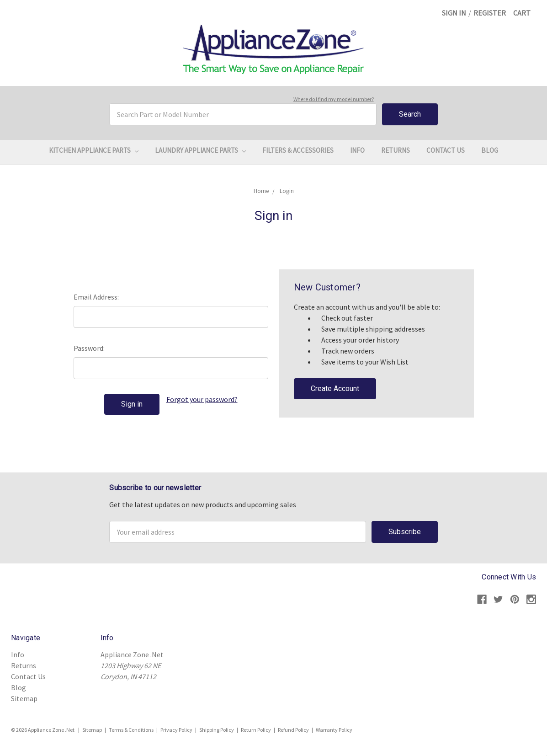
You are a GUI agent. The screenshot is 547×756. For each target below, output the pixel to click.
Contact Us (446, 150)
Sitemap (24, 698)
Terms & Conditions (131, 730)
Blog (490, 150)
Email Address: (96, 297)
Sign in (454, 13)
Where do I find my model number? (334, 99)
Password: (89, 348)
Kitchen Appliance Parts (94, 150)
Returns (396, 150)
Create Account (335, 389)
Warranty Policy (334, 730)
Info (357, 150)
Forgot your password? (202, 399)
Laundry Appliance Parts (200, 150)
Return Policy (256, 730)
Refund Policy (293, 730)
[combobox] (243, 114)
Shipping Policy (217, 730)
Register (490, 13)
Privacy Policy (176, 730)
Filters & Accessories (298, 150)
